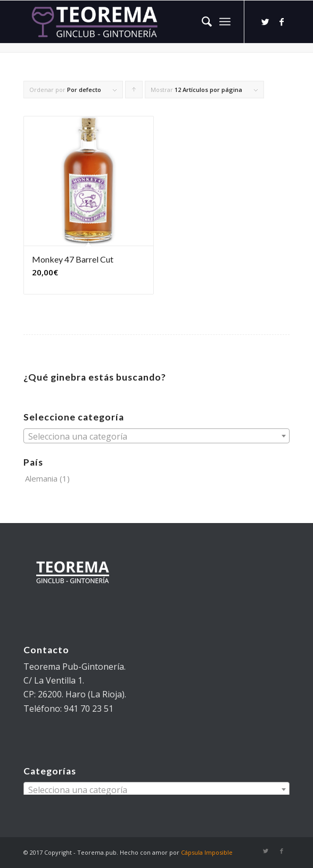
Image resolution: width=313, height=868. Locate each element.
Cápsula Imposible (207, 852)
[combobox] (156, 436)
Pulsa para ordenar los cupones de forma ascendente (134, 92)
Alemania (41, 478)
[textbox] (156, 436)
